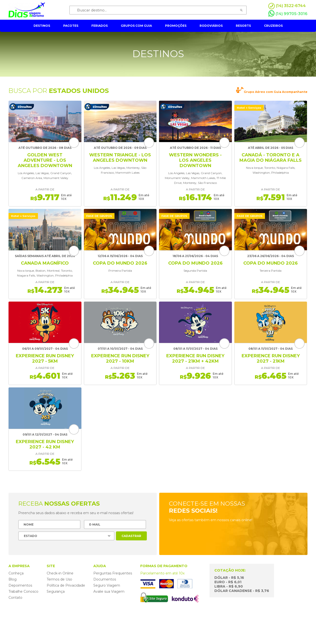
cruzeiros (273, 26)
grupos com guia (136, 26)
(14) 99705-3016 (288, 14)
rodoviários (211, 26)
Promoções (176, 26)
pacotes (71, 26)
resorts (243, 26)
